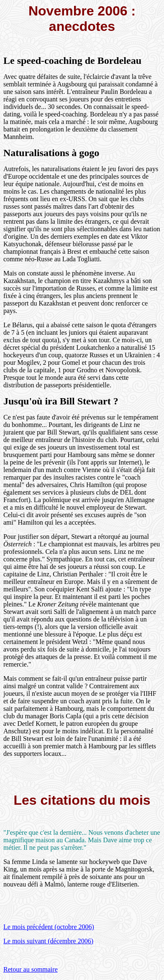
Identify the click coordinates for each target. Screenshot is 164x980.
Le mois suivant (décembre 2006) (48, 941)
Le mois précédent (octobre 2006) (49, 927)
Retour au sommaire (31, 969)
